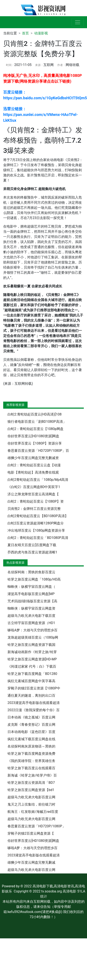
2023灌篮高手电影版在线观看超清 (34, 703)
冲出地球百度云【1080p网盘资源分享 (36, 530)
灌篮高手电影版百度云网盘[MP (31, 594)
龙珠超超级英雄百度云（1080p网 (33, 637)
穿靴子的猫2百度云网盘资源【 (31, 833)
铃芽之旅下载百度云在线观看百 (31, 768)
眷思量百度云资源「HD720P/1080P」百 (38, 451)
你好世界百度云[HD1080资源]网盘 (33, 436)
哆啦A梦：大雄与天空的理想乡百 (32, 630)
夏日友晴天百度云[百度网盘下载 (32, 545)
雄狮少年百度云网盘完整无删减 (31, 862)
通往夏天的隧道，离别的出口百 (31, 696)
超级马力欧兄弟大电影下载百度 (31, 616)
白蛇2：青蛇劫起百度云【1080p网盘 (35, 429)
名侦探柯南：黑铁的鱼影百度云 (31, 572)
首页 (25, 33)
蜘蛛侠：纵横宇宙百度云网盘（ (31, 587)
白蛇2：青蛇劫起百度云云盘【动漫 (34, 465)
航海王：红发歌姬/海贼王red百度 (33, 812)
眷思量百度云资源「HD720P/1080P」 (37, 826)
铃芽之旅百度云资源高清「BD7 (31, 783)
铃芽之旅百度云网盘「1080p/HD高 (34, 579)
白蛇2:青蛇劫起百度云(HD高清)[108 (35, 414)
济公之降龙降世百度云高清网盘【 (33, 494)
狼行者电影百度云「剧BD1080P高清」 (37, 422)
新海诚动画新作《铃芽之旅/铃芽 (32, 652)
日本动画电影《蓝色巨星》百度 (31, 732)
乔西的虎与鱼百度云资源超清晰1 (32, 552)
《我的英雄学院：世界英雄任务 (31, 761)
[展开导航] (78, 22)
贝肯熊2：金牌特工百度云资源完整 (34, 509)
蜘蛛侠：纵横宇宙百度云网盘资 (31, 608)
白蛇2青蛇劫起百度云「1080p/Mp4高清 (38, 480)
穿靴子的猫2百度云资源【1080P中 (34, 688)
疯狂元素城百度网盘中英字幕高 (31, 681)
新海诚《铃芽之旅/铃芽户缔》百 (32, 775)
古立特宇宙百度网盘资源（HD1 (31, 623)
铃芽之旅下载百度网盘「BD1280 (32, 674)
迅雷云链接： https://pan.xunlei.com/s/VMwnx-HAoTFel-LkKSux (41, 115)
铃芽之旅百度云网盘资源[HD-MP (32, 659)
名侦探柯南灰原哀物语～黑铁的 (31, 746)
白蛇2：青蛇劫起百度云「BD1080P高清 (38, 538)
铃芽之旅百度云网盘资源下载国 (31, 645)
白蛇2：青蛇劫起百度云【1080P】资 (36, 501)
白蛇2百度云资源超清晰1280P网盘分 (36, 523)
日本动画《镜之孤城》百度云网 (31, 717)
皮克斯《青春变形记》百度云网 (31, 725)
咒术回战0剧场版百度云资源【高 (32, 601)
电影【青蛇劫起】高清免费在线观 (33, 472)
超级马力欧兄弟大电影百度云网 (31, 797)
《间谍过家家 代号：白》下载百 (32, 666)
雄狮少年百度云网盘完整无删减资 (33, 458)
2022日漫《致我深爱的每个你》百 (34, 710)
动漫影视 (41, 33)
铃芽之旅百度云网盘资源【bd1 (31, 790)
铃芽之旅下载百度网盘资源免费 (31, 754)
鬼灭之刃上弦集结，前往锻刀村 (31, 804)
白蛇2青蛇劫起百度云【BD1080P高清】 (38, 516)
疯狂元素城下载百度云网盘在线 (31, 739)
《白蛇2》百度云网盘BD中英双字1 (34, 487)
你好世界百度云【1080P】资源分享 (35, 443)
